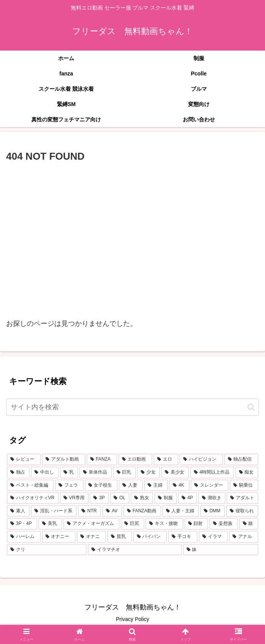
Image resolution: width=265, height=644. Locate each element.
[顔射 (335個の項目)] (196, 524)
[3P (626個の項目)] (99, 498)
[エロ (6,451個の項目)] (166, 459)
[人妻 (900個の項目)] (131, 485)
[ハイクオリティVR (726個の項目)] (33, 498)
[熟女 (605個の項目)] (142, 498)
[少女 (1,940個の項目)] (149, 472)
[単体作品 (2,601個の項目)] (95, 472)
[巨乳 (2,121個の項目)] (124, 472)
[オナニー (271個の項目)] (59, 537)
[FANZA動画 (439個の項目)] (142, 511)
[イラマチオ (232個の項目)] (135, 550)
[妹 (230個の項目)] (221, 550)
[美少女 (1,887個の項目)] (175, 472)
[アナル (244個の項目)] (244, 537)
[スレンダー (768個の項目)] (210, 485)
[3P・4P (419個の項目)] (22, 524)
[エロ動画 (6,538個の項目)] (135, 459)
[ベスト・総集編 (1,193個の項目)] (30, 485)
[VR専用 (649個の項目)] (74, 498)
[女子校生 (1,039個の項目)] (101, 485)
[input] (132, 407)
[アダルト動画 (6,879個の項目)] (63, 459)
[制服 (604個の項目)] (166, 498)
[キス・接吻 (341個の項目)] (164, 524)
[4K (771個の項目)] (179, 485)
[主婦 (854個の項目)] (156, 485)
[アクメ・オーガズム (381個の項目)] (91, 524)
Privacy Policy (132, 619)
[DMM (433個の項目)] (213, 511)
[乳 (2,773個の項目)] (69, 472)
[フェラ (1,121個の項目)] (69, 485)
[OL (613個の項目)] (120, 498)
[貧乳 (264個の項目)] (120, 537)
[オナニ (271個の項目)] (91, 537)
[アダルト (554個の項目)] (242, 498)
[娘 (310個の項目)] (249, 524)
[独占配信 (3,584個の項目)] (241, 459)
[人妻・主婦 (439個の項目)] (181, 511)
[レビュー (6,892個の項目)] (24, 459)
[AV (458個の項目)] (112, 511)
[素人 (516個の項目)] (18, 511)
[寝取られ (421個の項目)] (242, 511)
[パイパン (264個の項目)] (150, 537)
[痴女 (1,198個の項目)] (247, 472)
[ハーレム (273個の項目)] (24, 537)
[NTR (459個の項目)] (89, 511)
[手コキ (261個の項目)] (183, 537)
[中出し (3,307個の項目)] (45, 472)
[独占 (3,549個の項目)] (18, 472)
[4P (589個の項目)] (188, 498)
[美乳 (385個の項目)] (50, 524)
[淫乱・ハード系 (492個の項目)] (54, 511)
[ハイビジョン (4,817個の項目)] (201, 459)
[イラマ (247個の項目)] (213, 537)
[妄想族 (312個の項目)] (224, 524)
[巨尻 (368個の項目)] (132, 524)
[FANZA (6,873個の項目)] (102, 459)
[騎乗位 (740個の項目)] (244, 485)
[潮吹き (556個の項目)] (212, 498)
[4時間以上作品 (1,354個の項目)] (212, 472)
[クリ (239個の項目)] (47, 550)
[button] (251, 407)
